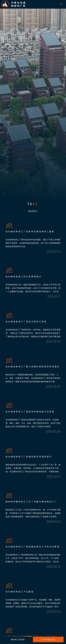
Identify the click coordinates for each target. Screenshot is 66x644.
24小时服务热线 (48, 639)
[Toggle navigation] (61, 4)
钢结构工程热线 (18, 639)
